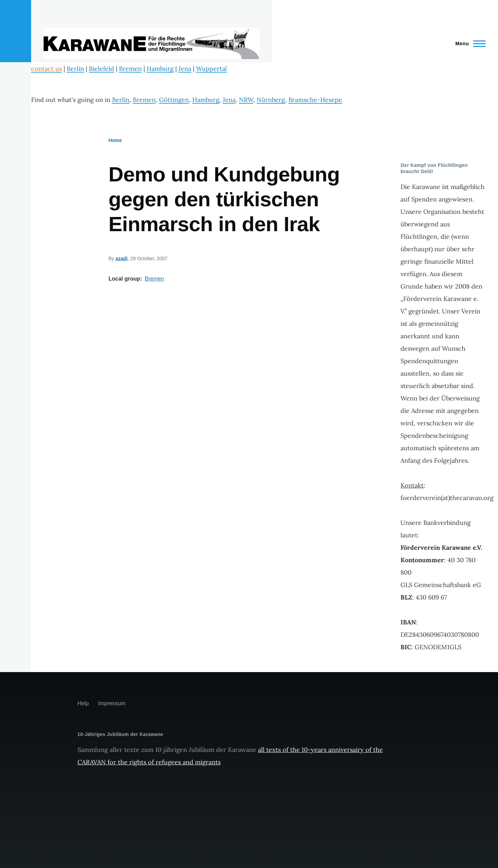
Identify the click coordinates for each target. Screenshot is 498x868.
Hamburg (160, 69)
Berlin (75, 69)
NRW (246, 100)
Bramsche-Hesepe (315, 100)
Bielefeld (102, 69)
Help (83, 703)
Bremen (130, 69)
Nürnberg (271, 100)
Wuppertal (211, 69)
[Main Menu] (468, 44)
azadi (122, 258)
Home (115, 140)
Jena (185, 69)
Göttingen (174, 100)
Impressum (112, 703)
